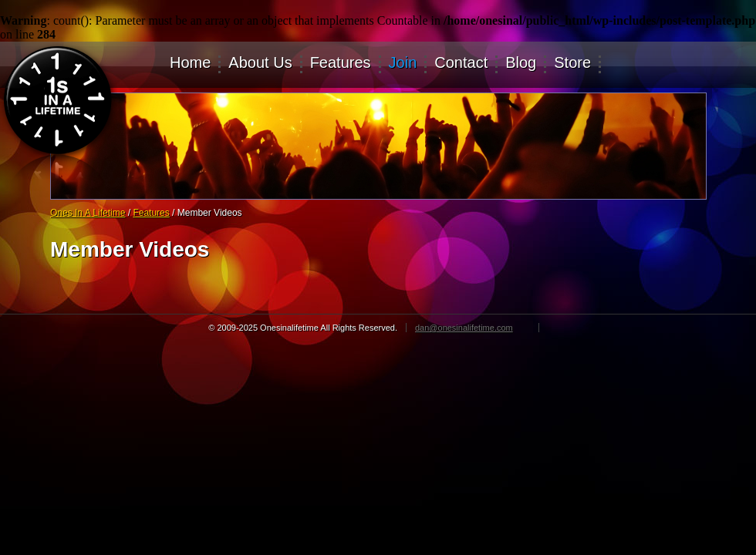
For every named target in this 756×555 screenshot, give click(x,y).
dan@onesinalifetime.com (464, 328)
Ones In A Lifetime (88, 213)
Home (190, 63)
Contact (461, 63)
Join (403, 63)
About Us (260, 63)
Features (341, 63)
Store (572, 63)
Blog (521, 63)
